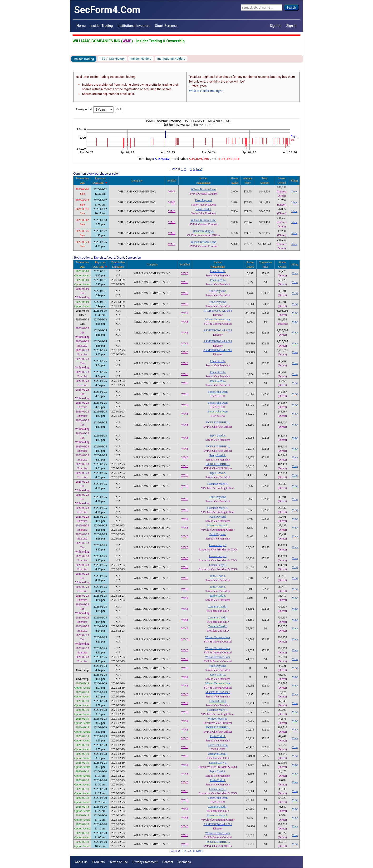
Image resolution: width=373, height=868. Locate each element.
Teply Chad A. (218, 436)
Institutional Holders (171, 59)
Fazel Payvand (203, 200)
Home (81, 26)
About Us (81, 862)
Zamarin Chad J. (218, 607)
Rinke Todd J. (204, 209)
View (294, 191)
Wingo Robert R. (218, 719)
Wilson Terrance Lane (203, 189)
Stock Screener (167, 26)
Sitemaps (184, 862)
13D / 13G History (112, 59)
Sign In (291, 26)
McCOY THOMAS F (218, 692)
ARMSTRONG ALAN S (218, 311)
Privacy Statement (145, 862)
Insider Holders (141, 59)
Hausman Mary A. (203, 231)
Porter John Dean (218, 392)
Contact (168, 862)
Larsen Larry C (218, 545)
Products (98, 862)
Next (199, 169)
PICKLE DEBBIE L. (218, 422)
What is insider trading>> (206, 91)
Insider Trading (102, 26)
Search (291, 7)
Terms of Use (119, 862)
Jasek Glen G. (218, 271)
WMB (127, 41)
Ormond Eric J (218, 701)
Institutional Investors (134, 26)
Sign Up (276, 26)
